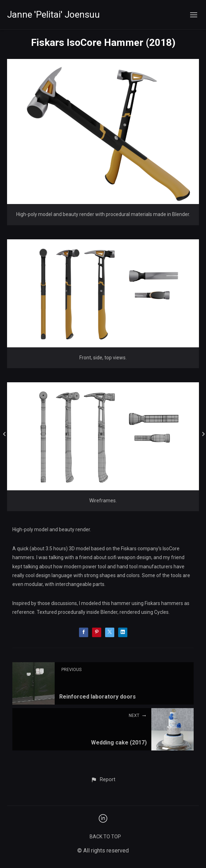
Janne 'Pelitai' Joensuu (53, 14)
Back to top (105, 837)
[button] (103, 780)
